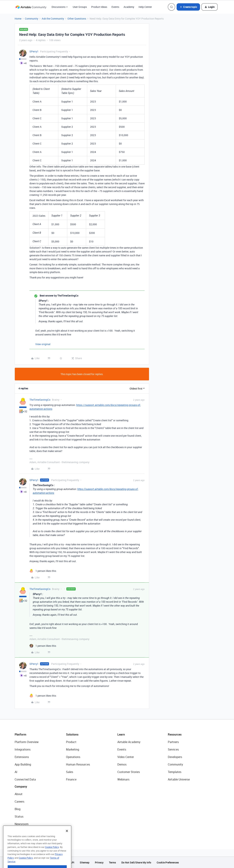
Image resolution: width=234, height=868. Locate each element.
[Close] (67, 841)
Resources (175, 734)
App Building (23, 764)
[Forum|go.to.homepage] (31, 7)
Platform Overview (27, 742)
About (19, 794)
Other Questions (77, 19)
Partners (173, 742)
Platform (20, 734)
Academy (129, 7)
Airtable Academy (129, 742)
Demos (122, 764)
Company (21, 787)
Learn (121, 734)
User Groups (80, 7)
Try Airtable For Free (28, 831)
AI (16, 772)
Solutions (72, 734)
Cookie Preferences (168, 862)
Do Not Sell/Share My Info (136, 862)
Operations (73, 757)
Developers (175, 757)
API (72, 862)
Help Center (145, 7)
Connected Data (25, 779)
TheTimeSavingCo (40, 400)
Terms (112, 862)
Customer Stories (129, 772)
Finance (71, 779)
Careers (19, 801)
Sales (70, 772)
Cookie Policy (52, 857)
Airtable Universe (179, 779)
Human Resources (78, 764)
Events (115, 7)
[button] (188, 7)
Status (19, 816)
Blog (18, 809)
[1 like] (43, 571)
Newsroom (22, 824)
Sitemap (85, 862)
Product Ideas (99, 7)
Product (71, 742)
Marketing (73, 749)
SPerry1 (34, 51)
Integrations (23, 749)
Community (32, 19)
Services (173, 749)
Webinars (123, 779)
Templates (175, 772)
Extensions (22, 757)
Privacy (99, 862)
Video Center (126, 757)
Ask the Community (53, 19)
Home (18, 19)
